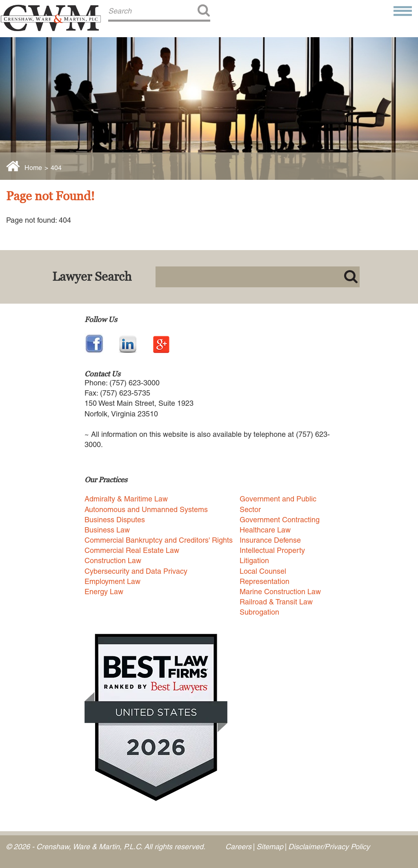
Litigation (254, 560)
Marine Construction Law (280, 592)
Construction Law (113, 560)
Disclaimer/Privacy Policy (329, 847)
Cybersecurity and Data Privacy (136, 571)
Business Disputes (115, 520)
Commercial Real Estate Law (132, 550)
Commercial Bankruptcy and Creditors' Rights (159, 540)
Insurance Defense (270, 540)
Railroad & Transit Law (276, 602)
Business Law (107, 530)
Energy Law (104, 592)
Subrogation (259, 612)
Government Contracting (280, 520)
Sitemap (270, 847)
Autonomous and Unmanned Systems (146, 509)
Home (33, 168)
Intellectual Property (272, 550)
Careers (238, 847)
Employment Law (112, 581)
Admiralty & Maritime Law (126, 499)
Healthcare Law (265, 530)
